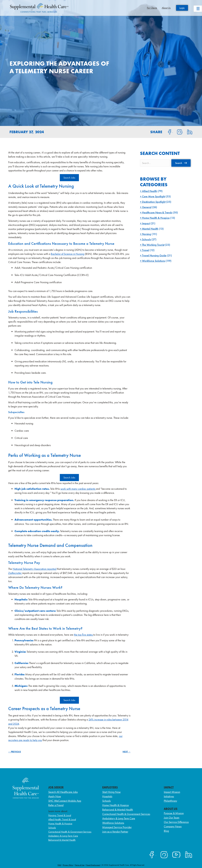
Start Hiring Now (111, 792)
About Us (166, 8)
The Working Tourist (153, 245)
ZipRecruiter (15, 573)
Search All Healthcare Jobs (63, 792)
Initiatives (169, 796)
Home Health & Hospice (156, 218)
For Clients (152, 8)
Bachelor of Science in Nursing (68, 254)
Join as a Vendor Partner (115, 832)
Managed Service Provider (117, 827)
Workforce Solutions (154, 261)
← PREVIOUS (15, 752)
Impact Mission (172, 792)
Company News (173, 826)
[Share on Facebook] (168, 132)
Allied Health (150, 191)
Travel (146, 250)
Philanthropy (170, 801)
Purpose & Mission (174, 813)
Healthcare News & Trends (157, 212)
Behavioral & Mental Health (62, 840)
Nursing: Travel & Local (60, 815)
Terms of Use (80, 865)
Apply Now (55, 796)
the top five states (84, 635)
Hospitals (107, 796)
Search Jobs (69, 178)
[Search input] (155, 163)
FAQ (59, 865)
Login (182, 8)
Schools (146, 239)
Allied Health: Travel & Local (62, 819)
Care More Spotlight (154, 196)
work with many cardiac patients (78, 489)
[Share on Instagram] (178, 132)
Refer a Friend (56, 805)
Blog (166, 831)
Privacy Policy (68, 865)
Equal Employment (93, 865)
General (147, 207)
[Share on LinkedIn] (188, 132)
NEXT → (127, 752)
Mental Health (150, 229)
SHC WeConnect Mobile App (65, 801)
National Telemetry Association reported (34, 569)
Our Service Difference (176, 822)
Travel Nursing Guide (154, 255)
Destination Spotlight (154, 202)
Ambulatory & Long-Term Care (63, 836)
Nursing (147, 234)
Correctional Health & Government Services (70, 832)
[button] (181, 163)
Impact (146, 223)
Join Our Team (172, 818)
